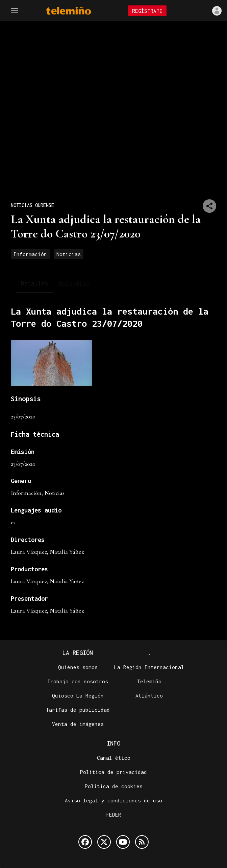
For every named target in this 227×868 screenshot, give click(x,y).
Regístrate (147, 11)
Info (113, 744)
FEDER (114, 815)
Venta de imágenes (78, 724)
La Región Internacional (149, 667)
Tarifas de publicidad (78, 710)
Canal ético (114, 758)
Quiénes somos (78, 667)
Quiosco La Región (78, 696)
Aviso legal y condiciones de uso (113, 801)
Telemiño (149, 682)
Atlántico (149, 696)
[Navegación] (15, 11)
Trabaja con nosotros (78, 682)
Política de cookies (114, 786)
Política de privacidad (113, 772)
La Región (78, 653)
